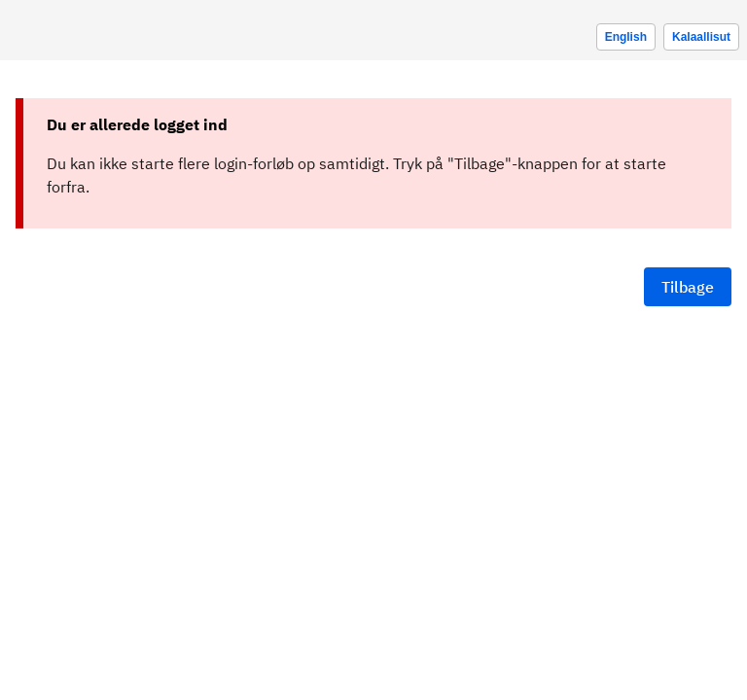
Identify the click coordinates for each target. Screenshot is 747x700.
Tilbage (688, 287)
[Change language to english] (626, 37)
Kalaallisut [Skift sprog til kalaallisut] (701, 37)
